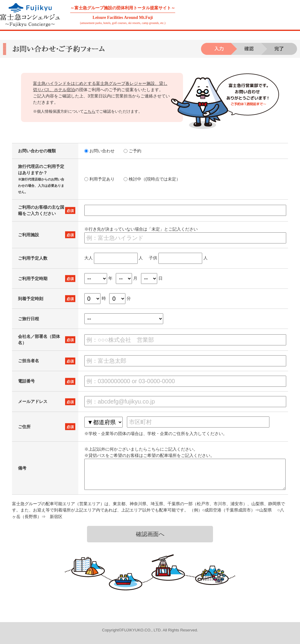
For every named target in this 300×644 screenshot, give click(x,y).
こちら (90, 111)
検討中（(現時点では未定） (152, 179)
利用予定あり (99, 179)
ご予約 (132, 151)
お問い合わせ (99, 151)
